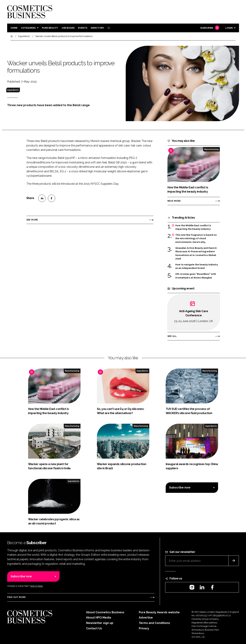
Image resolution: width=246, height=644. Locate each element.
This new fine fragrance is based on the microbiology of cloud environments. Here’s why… (196, 239)
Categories (28, 28)
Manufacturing (211, 149)
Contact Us (94, 628)
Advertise (146, 618)
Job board (68, 28)
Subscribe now (180, 487)
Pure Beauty (50, 28)
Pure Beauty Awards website (159, 612)
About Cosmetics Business (105, 612)
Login (229, 28)
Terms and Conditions (154, 623)
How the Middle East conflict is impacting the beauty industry (193, 227)
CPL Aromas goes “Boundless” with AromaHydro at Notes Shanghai (196, 276)
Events (83, 28)
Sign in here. (37, 586)
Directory (97, 28)
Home (14, 28)
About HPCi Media (99, 618)
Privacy (144, 628)
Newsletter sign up (100, 623)
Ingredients (13, 90)
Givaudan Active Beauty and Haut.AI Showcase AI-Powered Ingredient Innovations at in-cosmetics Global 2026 (196, 253)
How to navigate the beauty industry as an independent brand (197, 266)
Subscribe (209, 28)
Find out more (16, 597)
